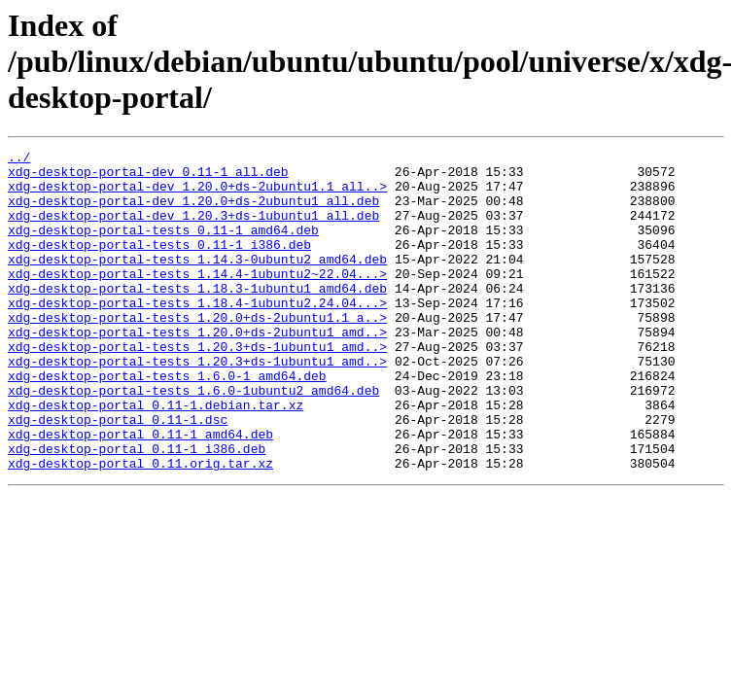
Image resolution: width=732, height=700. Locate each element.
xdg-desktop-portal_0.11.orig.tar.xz (140, 527)
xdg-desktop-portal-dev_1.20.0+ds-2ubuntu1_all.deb (193, 212)
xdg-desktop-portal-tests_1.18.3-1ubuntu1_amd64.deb (197, 317)
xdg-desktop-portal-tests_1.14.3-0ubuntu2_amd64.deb (197, 282)
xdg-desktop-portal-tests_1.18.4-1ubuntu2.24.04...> (197, 334)
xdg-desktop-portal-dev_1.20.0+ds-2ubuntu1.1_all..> (197, 194)
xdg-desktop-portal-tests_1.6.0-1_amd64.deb (167, 422)
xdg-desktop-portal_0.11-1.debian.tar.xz (156, 457)
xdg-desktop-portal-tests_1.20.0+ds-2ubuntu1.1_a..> (197, 352)
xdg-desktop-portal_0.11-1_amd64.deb (140, 492)
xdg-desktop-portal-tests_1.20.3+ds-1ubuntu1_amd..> (197, 387)
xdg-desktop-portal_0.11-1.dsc (118, 474)
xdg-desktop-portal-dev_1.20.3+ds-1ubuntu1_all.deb (193, 229)
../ (19, 159)
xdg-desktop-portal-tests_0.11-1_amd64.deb (163, 247)
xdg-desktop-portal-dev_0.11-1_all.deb (148, 177)
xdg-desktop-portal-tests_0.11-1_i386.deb (159, 264)
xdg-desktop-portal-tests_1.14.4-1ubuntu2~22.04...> (197, 299)
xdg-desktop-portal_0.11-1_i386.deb (137, 509)
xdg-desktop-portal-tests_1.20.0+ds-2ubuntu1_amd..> (197, 369)
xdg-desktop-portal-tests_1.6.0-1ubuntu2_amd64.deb (193, 439)
